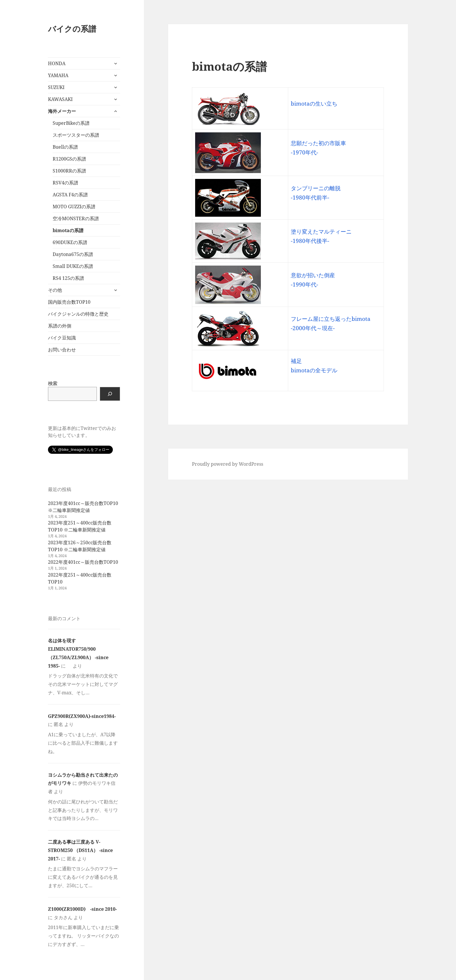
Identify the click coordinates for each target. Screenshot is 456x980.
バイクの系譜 (72, 29)
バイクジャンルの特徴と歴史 (78, 314)
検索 (53, 383)
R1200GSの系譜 (69, 159)
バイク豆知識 (62, 338)
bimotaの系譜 (68, 230)
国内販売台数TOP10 (69, 302)
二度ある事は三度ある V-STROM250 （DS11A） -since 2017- (80, 850)
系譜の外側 (60, 326)
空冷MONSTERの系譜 (76, 218)
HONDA (57, 63)
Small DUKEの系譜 (73, 266)
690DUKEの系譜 (70, 242)
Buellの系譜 (65, 147)
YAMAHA (58, 75)
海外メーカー (62, 111)
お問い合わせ (62, 350)
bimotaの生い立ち (314, 104)
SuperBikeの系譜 (71, 123)
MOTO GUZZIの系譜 (74, 207)
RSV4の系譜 (65, 183)
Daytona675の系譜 (73, 254)
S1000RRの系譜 (69, 171)
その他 (55, 290)
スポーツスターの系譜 (76, 135)
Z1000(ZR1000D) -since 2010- (82, 909)
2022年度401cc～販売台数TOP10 (83, 562)
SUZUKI (56, 87)
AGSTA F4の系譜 (70, 195)
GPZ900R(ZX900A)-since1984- (82, 716)
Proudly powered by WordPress (228, 464)
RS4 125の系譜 (68, 278)
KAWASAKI (60, 99)
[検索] (110, 394)
